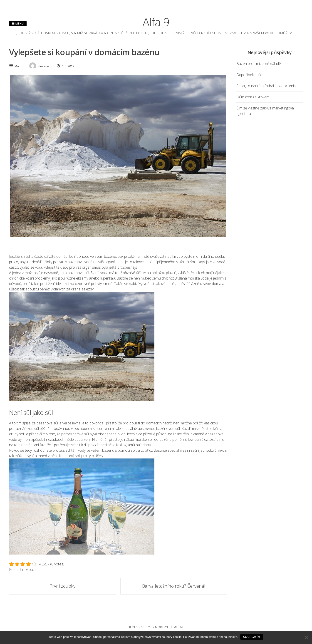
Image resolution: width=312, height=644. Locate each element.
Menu (18, 24)
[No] (306, 637)
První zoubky (62, 586)
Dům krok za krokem (253, 97)
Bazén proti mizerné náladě (259, 64)
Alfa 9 (156, 22)
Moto (18, 66)
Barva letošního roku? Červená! (174, 586)
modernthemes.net (170, 627)
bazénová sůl (78, 273)
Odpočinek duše (249, 75)
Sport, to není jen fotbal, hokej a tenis (266, 86)
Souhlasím (252, 637)
